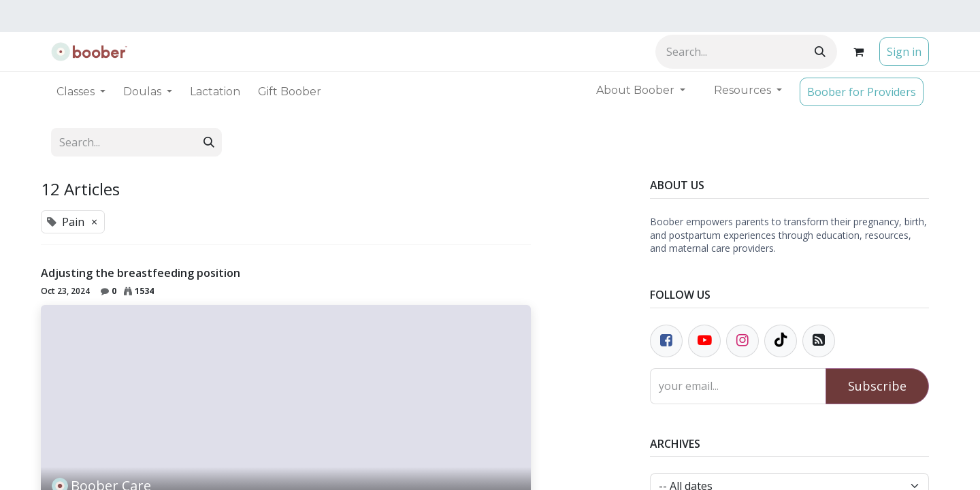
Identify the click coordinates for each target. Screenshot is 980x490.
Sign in (904, 52)
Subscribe (877, 386)
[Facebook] (666, 341)
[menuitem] (215, 92)
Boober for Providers (862, 92)
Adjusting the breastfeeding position (141, 273)
